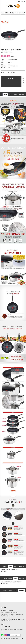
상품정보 (5, 94)
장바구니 (17, 13)
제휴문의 (21, 639)
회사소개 (3, 639)
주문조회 (7, 13)
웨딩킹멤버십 (22, 13)
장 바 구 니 (23, 82)
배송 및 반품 (22, 94)
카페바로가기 (5, 571)
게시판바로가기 (5, 583)
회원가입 (23, 1)
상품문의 (16, 94)
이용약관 (8, 639)
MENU (2, 13)
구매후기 (10, 94)
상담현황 (12, 13)
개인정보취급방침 (15, 639)
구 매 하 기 (11, 78)
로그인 (19, 1)
